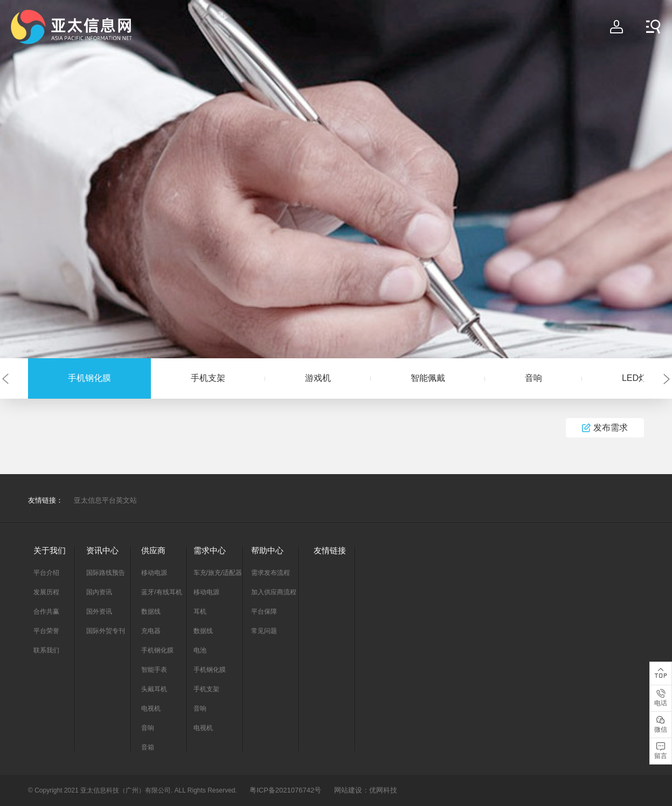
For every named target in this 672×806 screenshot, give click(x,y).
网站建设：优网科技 (366, 790)
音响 (534, 378)
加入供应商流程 (274, 592)
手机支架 (208, 378)
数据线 (151, 612)
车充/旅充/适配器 (218, 573)
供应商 (153, 550)
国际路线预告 (106, 573)
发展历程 (46, 592)
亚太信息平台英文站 (105, 500)
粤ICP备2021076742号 (285, 790)
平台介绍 (46, 573)
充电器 (151, 631)
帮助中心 (267, 550)
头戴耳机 (154, 689)
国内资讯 (99, 592)
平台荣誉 (46, 631)
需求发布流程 (271, 573)
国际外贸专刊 (106, 631)
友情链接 (330, 550)
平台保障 (264, 612)
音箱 (148, 747)
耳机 (200, 612)
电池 (200, 650)
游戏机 (318, 378)
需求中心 (210, 550)
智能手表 (154, 670)
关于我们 (50, 550)
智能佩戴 (428, 378)
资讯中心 (102, 550)
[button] (5, 378)
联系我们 (46, 650)
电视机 (151, 708)
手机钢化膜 (89, 378)
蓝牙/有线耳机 (161, 592)
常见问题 (264, 631)
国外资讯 (99, 612)
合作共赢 (46, 612)
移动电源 (154, 573)
